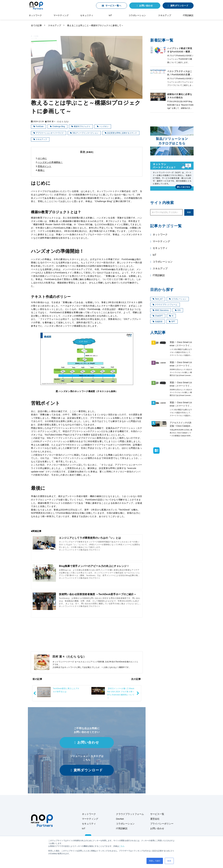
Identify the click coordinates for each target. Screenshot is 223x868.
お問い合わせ (146, 6)
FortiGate (40, 126)
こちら (122, 846)
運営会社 (155, 819)
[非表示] (90, 152)
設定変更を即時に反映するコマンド (122, 133)
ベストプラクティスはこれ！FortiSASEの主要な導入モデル (180, 75)
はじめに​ (42, 158)
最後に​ (41, 170)
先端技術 (158, 322)
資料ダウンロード (179, 6)
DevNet (120, 819)
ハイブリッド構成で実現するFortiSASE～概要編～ (180, 52)
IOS (178, 310)
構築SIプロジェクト (82, 126)
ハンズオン (104, 126)
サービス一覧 (157, 814)
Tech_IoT (158, 299)
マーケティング (61, 15)
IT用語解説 (188, 15)
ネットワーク (35, 15)
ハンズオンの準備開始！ (50, 162)
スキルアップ (165, 15)
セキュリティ (87, 15)
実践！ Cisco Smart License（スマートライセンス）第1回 (181, 345)
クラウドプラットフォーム (165, 305)
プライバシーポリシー (162, 824)
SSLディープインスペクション (85, 133)
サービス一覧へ (113, 6)
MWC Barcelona (161, 310)
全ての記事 (36, 25)
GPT (172, 322)
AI (171, 316)
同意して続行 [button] (155, 861)
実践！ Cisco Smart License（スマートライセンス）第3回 (181, 386)
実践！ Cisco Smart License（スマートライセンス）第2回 (181, 406)
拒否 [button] (169, 861)
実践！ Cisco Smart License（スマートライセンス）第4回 (181, 366)
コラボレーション (137, 15)
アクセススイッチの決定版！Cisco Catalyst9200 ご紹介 (181, 426)
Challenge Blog (59, 126)
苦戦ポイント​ (45, 166)
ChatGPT (158, 316)
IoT (110, 15)
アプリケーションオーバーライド (50, 133)
